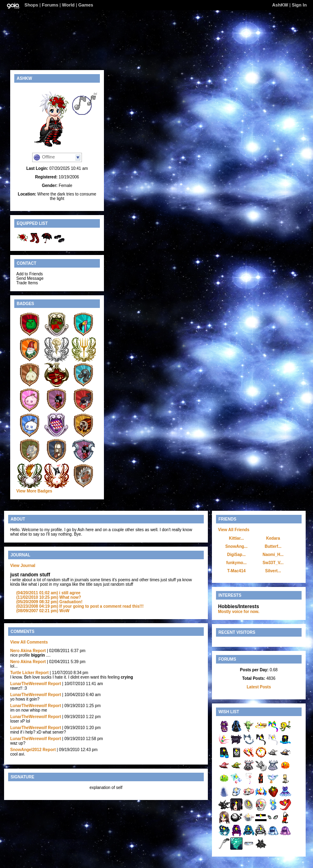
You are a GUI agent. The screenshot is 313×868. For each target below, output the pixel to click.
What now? (49, 597)
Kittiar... (237, 538)
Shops (31, 5)
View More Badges (34, 491)
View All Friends (234, 530)
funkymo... (236, 563)
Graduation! (49, 602)
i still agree (48, 593)
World (68, 5)
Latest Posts (259, 687)
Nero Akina (21, 651)
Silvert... (273, 571)
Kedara (273, 538)
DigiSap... (236, 555)
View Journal (23, 566)
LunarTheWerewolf (29, 684)
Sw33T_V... (273, 563)
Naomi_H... (273, 555)
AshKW (280, 5)
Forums (50, 5)
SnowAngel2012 (26, 750)
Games (86, 5)
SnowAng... (236, 546)
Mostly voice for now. (239, 612)
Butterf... (273, 546)
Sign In (299, 5)
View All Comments (29, 642)
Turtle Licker (22, 673)
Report (39, 651)
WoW (43, 611)
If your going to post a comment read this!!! (80, 606)
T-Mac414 (236, 571)
